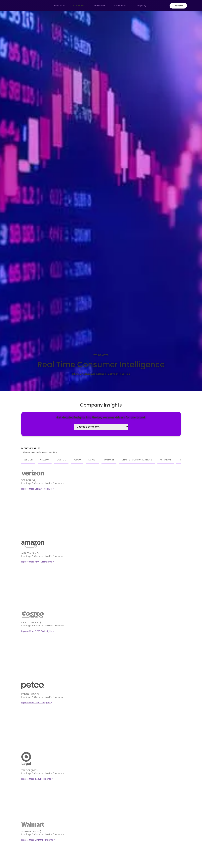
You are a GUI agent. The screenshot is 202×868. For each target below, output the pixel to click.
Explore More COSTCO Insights (37, 631)
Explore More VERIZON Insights (37, 489)
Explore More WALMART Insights (38, 840)
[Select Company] (101, 427)
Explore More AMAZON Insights (37, 562)
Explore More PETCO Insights (36, 703)
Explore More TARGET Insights (37, 779)
